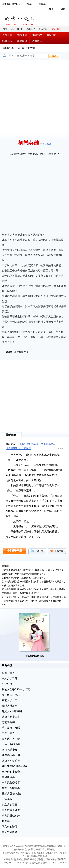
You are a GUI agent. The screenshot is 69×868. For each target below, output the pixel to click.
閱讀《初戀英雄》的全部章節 (37, 444)
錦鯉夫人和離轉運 (12, 711)
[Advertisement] (34, 96)
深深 (49, 144)
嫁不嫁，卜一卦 (11, 739)
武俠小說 (22, 35)
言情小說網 (42, 863)
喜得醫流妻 (8, 777)
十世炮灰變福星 (11, 783)
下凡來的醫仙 (10, 827)
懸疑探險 (22, 41)
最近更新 (43, 29)
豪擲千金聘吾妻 (11, 788)
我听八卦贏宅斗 (11, 706)
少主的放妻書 (10, 805)
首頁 (6, 29)
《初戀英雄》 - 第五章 (18, 448)
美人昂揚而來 (10, 832)
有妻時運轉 (8, 722)
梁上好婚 (7, 684)
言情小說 (7, 35)
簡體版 (42, 4)
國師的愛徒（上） (12, 794)
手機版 (28, 4)
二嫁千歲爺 (8, 733)
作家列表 (56, 29)
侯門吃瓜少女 (10, 750)
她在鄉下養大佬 (11, 755)
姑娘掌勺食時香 (11, 761)
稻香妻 (6, 821)
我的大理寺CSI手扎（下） (17, 689)
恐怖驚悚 (37, 41)
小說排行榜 (17, 29)
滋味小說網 (20, 20)
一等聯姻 (7, 799)
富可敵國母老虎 (11, 810)
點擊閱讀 (17, 551)
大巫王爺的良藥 (11, 744)
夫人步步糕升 (10, 678)
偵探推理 (52, 35)
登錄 (63, 9)
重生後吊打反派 (11, 728)
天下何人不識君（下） (15, 695)
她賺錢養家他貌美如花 (15, 766)
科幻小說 (37, 35)
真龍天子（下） (11, 700)
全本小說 (31, 29)
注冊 (51, 9)
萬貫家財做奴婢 (11, 816)
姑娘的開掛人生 (11, 717)
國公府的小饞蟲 (11, 772)
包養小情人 (8, 673)
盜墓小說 (7, 41)
